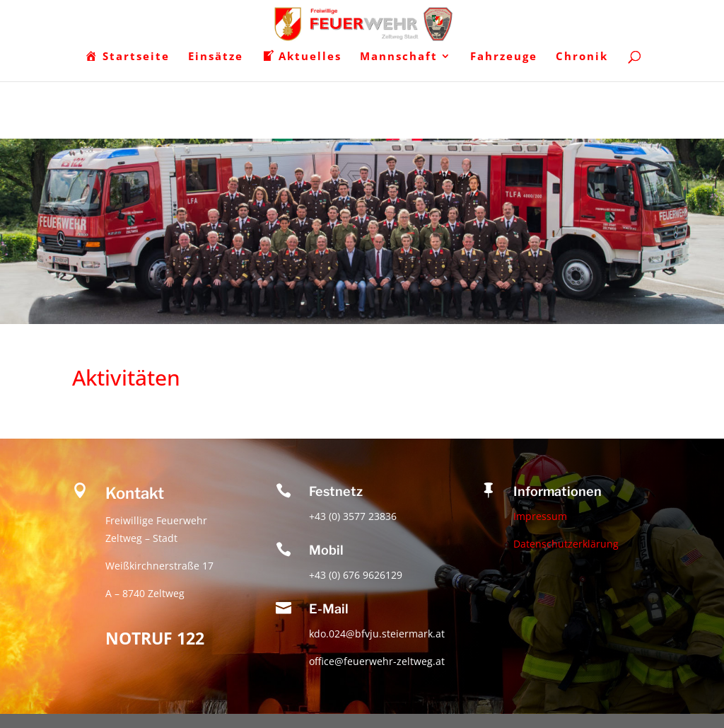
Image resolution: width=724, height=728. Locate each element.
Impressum (540, 516)
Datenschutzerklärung (566, 544)
